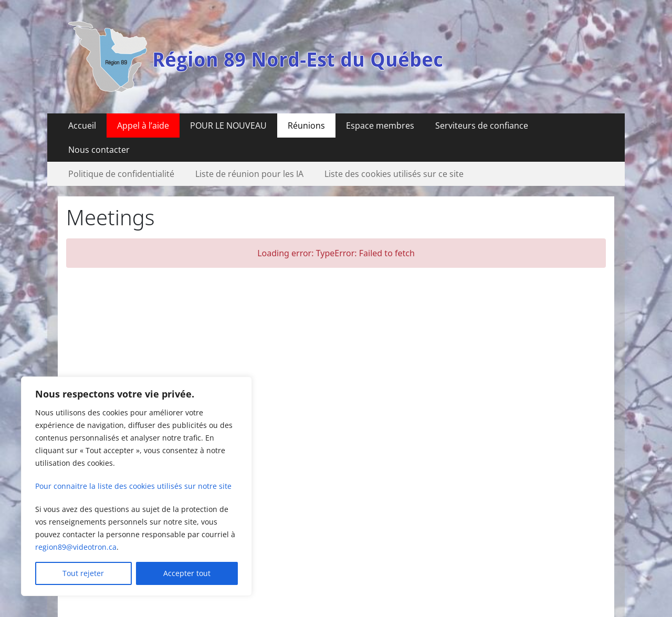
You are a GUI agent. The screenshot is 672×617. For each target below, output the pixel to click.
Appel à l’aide (143, 126)
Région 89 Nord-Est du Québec (298, 60)
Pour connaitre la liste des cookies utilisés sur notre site (133, 486)
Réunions (306, 126)
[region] (136, 486)
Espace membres (380, 126)
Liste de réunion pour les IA (249, 174)
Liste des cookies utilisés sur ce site (394, 174)
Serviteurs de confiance (482, 126)
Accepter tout (187, 573)
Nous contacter (99, 150)
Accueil (82, 126)
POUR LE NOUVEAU (228, 126)
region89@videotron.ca (76, 547)
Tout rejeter (83, 573)
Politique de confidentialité (121, 174)
